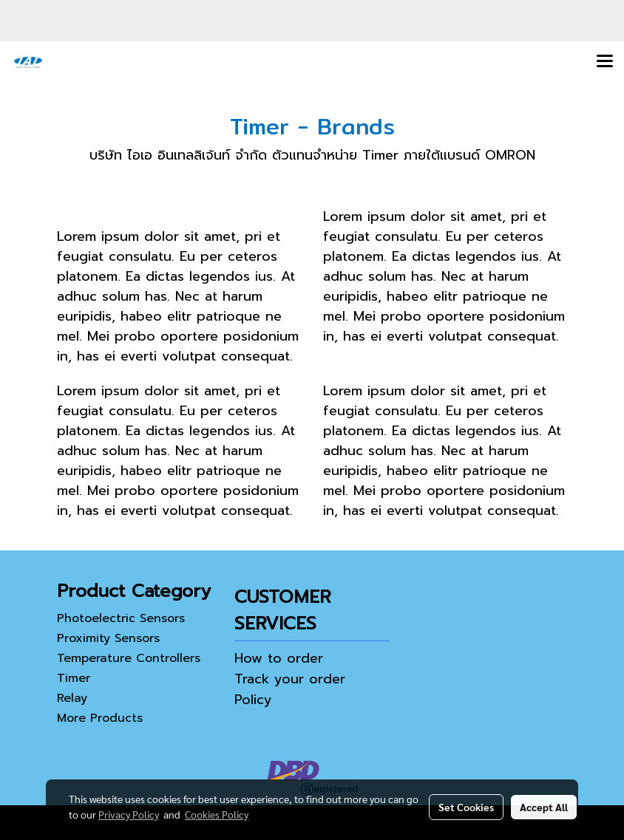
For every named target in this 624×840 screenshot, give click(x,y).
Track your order (290, 679)
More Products (100, 718)
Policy (253, 700)
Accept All (544, 807)
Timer (74, 678)
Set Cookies (466, 807)
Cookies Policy (217, 814)
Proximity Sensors (108, 638)
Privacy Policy (129, 814)
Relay (72, 698)
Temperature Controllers (129, 658)
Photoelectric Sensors (121, 618)
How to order (279, 658)
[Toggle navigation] (605, 62)
